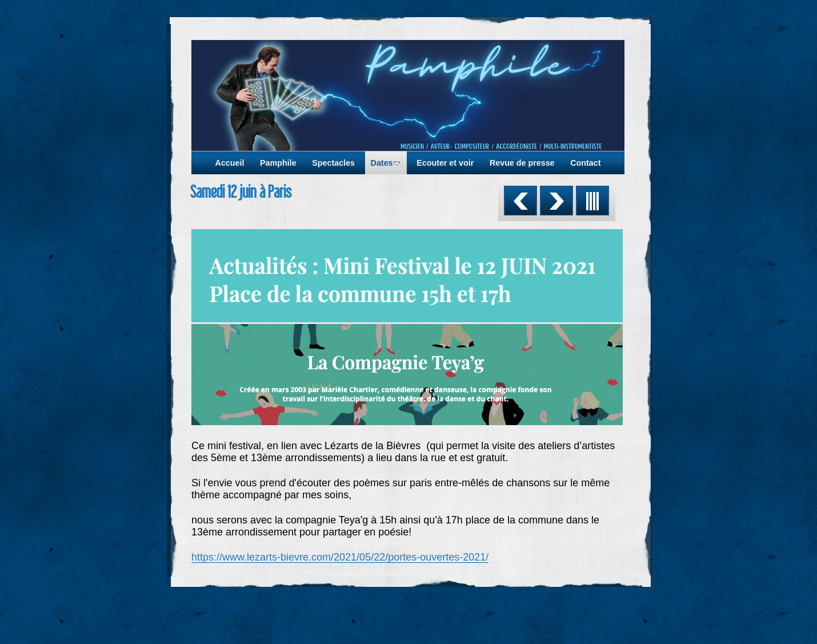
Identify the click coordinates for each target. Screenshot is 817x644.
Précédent (520, 201)
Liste (592, 201)
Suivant (556, 201)
